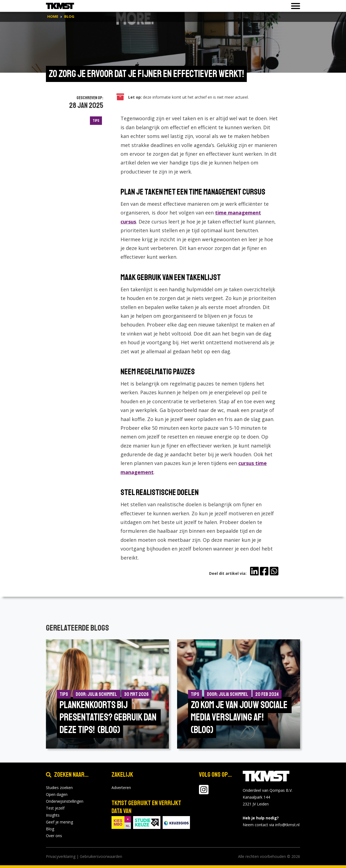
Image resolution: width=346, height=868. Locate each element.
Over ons (54, 836)
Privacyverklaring (61, 856)
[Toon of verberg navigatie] (294, 6)
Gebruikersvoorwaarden (101, 856)
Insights (53, 815)
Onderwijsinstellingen (65, 801)
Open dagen (57, 794)
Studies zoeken (59, 788)
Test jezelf (55, 808)
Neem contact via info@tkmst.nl (271, 825)
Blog (50, 829)
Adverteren (121, 788)
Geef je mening (59, 822)
